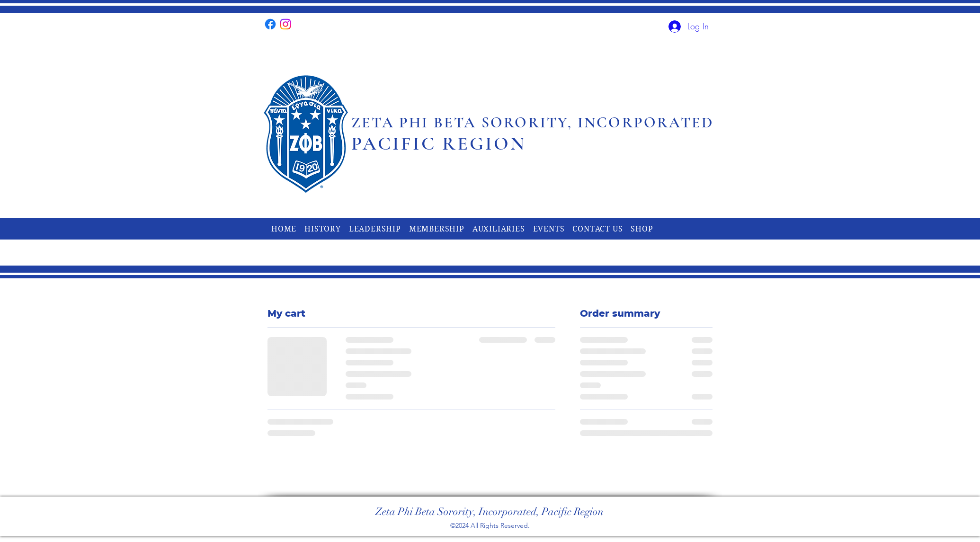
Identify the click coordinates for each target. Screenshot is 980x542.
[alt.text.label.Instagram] (285, 24)
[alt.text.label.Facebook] (270, 24)
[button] (323, 229)
